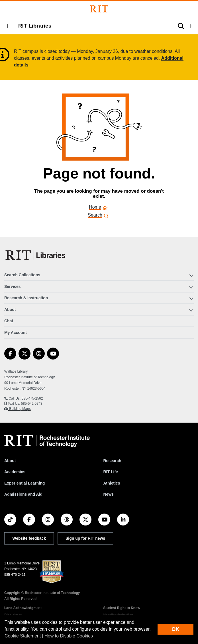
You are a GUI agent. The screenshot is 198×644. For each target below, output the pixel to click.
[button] (7, 26)
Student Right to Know (122, 608)
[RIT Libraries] (36, 255)
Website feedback (29, 538)
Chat (9, 321)
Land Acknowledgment (23, 608)
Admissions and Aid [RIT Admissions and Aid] (23, 494)
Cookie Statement (23, 636)
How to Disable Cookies (69, 636)
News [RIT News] (109, 494)
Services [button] (13, 286)
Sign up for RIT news (85, 538)
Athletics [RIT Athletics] (112, 483)
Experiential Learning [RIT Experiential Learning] (25, 483)
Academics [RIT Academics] (15, 472)
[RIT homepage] (47, 441)
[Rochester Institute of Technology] (99, 9)
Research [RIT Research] (112, 461)
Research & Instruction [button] (26, 298)
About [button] (10, 309)
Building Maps (20, 409)
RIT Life (111, 472)
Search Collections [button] (22, 275)
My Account (16, 333)
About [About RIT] (10, 461)
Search (95, 216)
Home (95, 208)
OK (175, 629)
